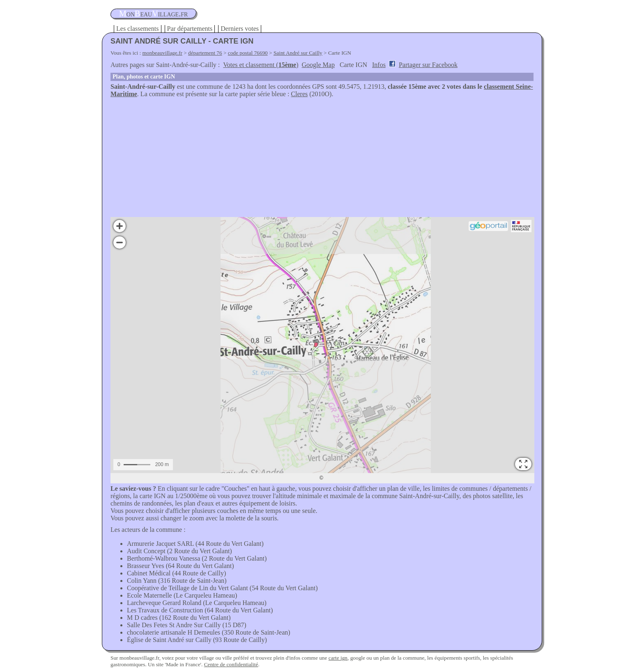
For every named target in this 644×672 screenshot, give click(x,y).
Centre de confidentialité (231, 664)
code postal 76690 (248, 53)
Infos (379, 65)
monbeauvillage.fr (162, 53)
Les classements (138, 29)
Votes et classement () (261, 65)
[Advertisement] (322, 159)
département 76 (205, 53)
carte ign (338, 658)
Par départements (190, 29)
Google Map (318, 65)
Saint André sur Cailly (298, 53)
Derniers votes (240, 29)
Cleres (299, 94)
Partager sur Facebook (428, 65)
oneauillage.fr (153, 14)
